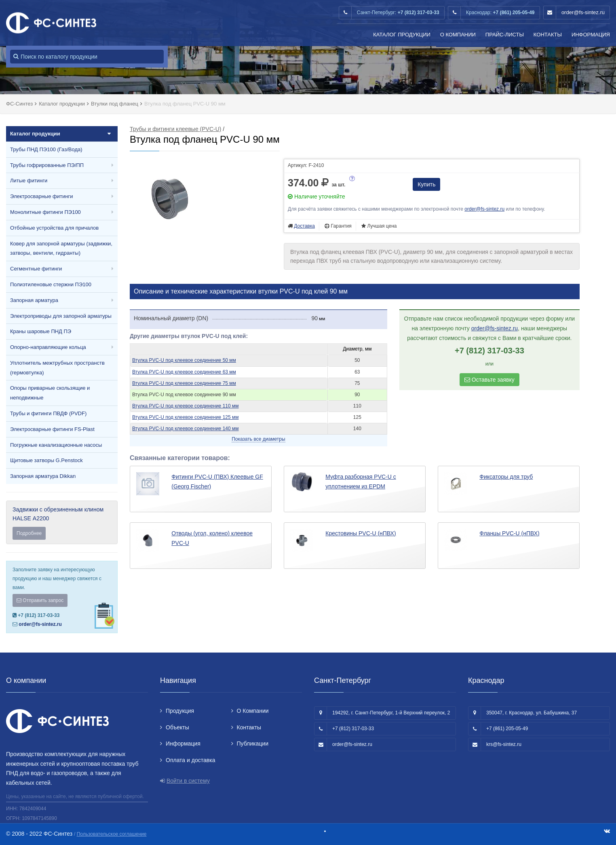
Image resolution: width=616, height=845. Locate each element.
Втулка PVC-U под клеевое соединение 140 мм (185, 429)
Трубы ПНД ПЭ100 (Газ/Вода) (46, 149)
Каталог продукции (402, 35)
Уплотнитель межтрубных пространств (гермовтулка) (57, 368)
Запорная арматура (34, 300)
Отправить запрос (40, 600)
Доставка (304, 226)
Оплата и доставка (190, 760)
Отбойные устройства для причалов (54, 228)
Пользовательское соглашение (112, 834)
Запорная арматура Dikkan (43, 476)
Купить (426, 184)
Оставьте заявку (489, 380)
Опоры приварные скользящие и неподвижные (50, 393)
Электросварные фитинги (41, 196)
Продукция (180, 711)
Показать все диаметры (258, 439)
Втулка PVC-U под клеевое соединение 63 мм (184, 372)
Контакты (548, 35)
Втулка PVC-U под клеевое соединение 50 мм (184, 360)
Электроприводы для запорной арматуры (61, 316)
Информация (591, 35)
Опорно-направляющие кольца (48, 347)
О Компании (458, 35)
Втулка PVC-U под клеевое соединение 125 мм (185, 417)
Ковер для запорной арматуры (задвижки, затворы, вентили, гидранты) (61, 248)
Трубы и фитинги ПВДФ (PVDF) (48, 413)
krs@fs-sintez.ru (504, 744)
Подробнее (29, 533)
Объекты (177, 727)
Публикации (253, 744)
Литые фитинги (29, 181)
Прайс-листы (505, 35)
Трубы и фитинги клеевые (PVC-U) (175, 129)
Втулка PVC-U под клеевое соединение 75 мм (184, 383)
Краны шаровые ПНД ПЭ (41, 331)
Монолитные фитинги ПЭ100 (45, 212)
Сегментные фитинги (36, 269)
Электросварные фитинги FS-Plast (52, 429)
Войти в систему (188, 781)
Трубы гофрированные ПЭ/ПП (47, 165)
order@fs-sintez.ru (583, 12)
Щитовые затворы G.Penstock (46, 460)
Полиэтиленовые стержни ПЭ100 (51, 284)
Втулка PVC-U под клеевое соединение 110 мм (185, 406)
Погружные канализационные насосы (56, 445)
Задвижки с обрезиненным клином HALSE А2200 (62, 523)
